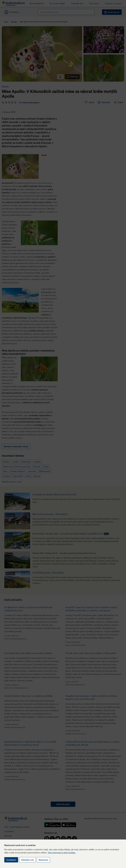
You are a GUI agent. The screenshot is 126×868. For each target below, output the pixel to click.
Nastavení (43, 860)
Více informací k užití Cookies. (62, 852)
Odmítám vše (27, 860)
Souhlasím (11, 860)
